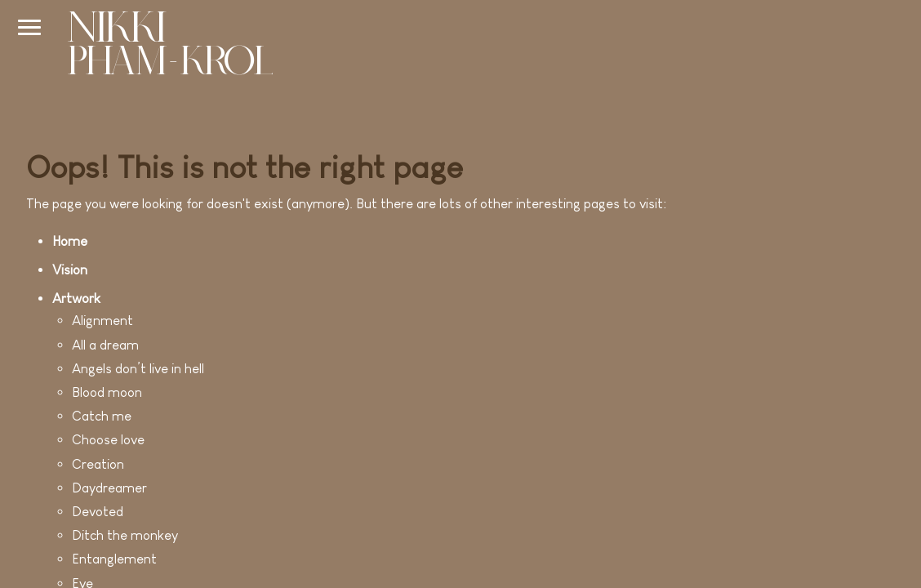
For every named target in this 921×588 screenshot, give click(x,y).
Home (70, 241)
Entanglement (114, 559)
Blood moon (107, 392)
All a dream (105, 345)
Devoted (98, 512)
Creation (98, 464)
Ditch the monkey (125, 535)
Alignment (102, 321)
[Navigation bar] (29, 27)
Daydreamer (109, 488)
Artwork (76, 298)
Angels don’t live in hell (138, 369)
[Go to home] (169, 46)
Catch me (102, 416)
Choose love (108, 440)
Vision (70, 270)
